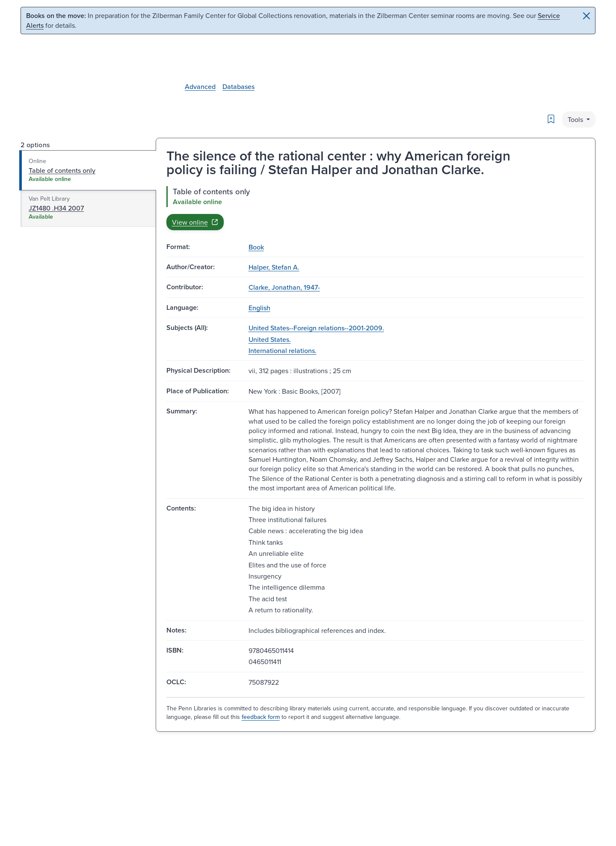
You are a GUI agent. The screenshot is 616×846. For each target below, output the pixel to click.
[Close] (586, 16)
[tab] (88, 170)
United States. (270, 339)
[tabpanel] (376, 208)
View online (195, 222)
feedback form (261, 717)
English (259, 308)
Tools (576, 119)
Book (256, 247)
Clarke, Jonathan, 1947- (284, 287)
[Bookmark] (551, 119)
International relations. (283, 350)
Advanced (200, 86)
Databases (238, 86)
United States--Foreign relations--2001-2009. (316, 328)
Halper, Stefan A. (274, 267)
